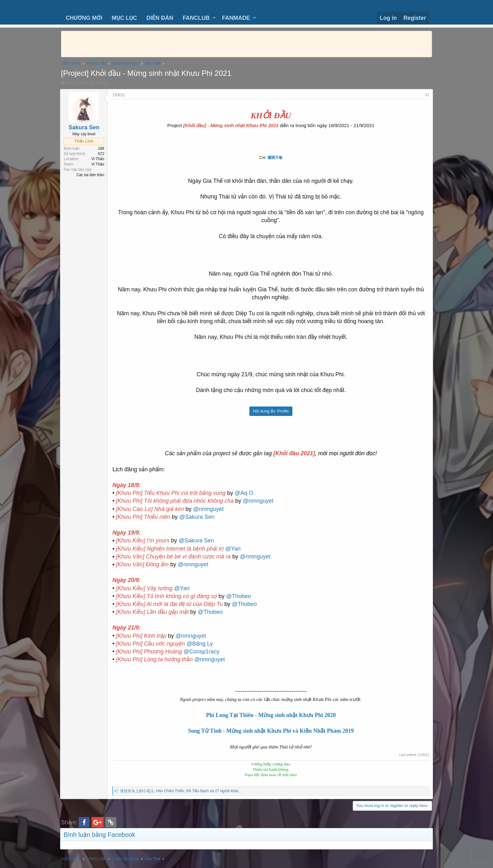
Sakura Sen (76, 83)
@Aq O (245, 493)
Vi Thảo (99, 159)
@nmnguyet (259, 501)
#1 (427, 95)
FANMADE (236, 18)
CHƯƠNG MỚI (84, 18)
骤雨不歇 (275, 158)
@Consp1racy (202, 652)
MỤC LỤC (124, 18)
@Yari (234, 549)
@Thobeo (239, 596)
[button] (214, 18)
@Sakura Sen (197, 517)
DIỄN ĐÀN (160, 18)
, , (180, 791)
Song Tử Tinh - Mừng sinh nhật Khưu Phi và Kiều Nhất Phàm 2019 (271, 731)
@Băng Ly (201, 644)
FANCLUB (196, 18)
